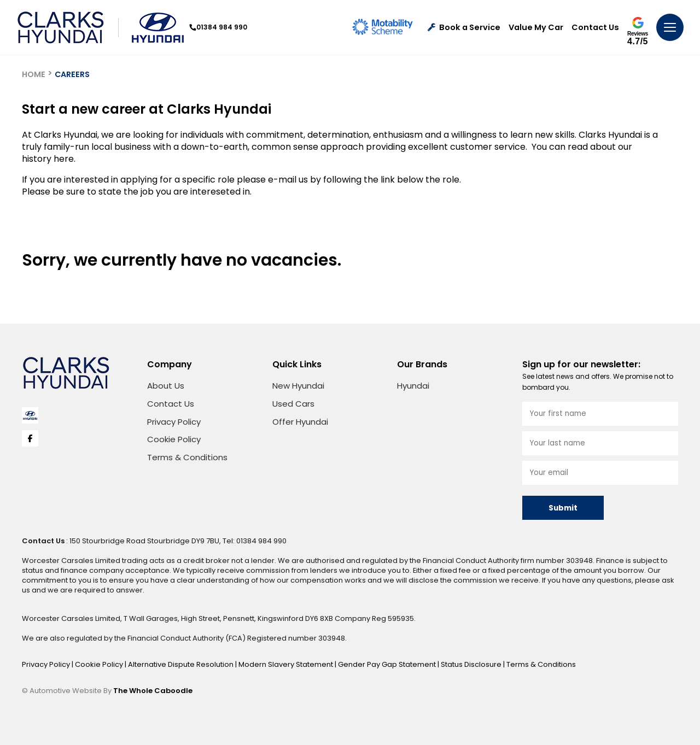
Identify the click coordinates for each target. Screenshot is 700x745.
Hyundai (413, 386)
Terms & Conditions (187, 457)
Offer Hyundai (300, 422)
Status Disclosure (472, 664)
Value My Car (536, 28)
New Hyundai (298, 386)
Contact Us (595, 28)
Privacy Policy (174, 422)
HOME (34, 74)
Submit (563, 508)
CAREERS (72, 74)
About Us (166, 386)
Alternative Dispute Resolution (182, 664)
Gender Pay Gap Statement (388, 664)
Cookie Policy (174, 439)
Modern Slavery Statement (287, 664)
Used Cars (293, 404)
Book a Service (464, 28)
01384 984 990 (218, 27)
